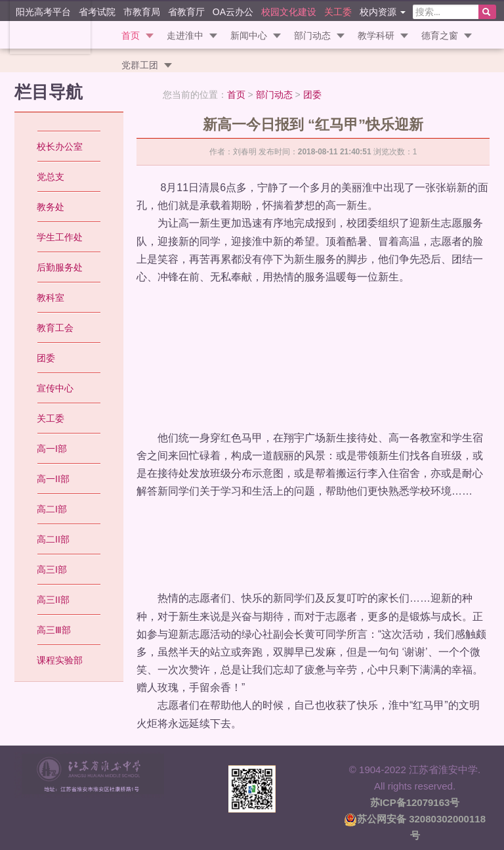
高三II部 (53, 600)
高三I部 (52, 570)
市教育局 (142, 11)
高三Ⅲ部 (54, 630)
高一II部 (53, 479)
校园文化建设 (289, 11)
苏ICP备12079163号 (415, 802)
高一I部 (52, 449)
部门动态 (312, 35)
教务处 (51, 207)
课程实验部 (60, 660)
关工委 (338, 11)
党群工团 (140, 65)
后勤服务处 (60, 267)
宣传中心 (55, 388)
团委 (312, 95)
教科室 (51, 298)
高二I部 (52, 509)
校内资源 (383, 11)
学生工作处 (60, 237)
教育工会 (55, 328)
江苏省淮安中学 (39, 26)
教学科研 (376, 35)
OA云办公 (233, 11)
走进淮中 (185, 35)
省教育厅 (186, 11)
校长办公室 (60, 146)
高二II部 (53, 539)
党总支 (51, 177)
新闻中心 (249, 35)
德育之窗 (440, 35)
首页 (131, 35)
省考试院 (97, 11)
